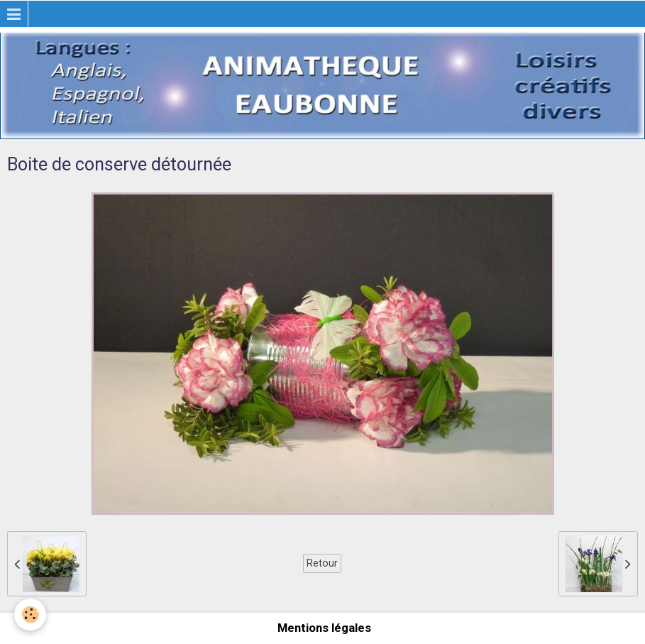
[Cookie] (30, 615)
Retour (322, 563)
